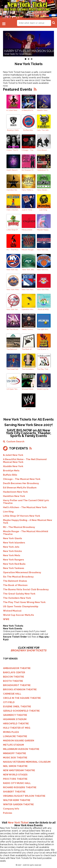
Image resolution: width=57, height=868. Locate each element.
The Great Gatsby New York (13, 369)
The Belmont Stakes (13, 349)
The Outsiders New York (28, 369)
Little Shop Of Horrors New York (13, 230)
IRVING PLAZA (11, 732)
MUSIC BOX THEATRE (15, 758)
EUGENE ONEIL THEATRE (17, 707)
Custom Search (14, 442)
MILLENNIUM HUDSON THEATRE (21, 749)
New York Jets (28, 270)
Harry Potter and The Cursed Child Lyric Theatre (28, 190)
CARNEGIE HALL (12, 694)
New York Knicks (43, 270)
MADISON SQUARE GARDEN (19, 741)
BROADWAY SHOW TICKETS (28, 650)
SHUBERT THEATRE (14, 792)
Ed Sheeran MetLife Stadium (28, 170)
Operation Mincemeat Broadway (28, 309)
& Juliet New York (13, 110)
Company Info (11, 809)
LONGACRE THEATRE (15, 736)
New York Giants (43, 250)
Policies (8, 813)
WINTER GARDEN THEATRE (18, 804)
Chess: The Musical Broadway (13, 150)
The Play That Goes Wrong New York (43, 369)
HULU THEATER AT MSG (17, 728)
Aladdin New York (43, 110)
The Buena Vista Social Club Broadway (43, 349)
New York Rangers (28, 289)
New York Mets (13, 289)
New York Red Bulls (43, 289)
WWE (28, 409)
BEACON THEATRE (14, 677)
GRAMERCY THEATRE (15, 715)
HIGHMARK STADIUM (15, 719)
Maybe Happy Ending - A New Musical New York (43, 230)
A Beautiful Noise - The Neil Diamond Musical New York (28, 110)
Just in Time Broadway (28, 210)
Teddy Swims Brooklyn (28, 329)
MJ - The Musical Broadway (13, 250)
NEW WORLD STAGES (15, 775)
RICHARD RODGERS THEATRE (20, 787)
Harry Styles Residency (43, 190)
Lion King (43, 210)
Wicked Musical (28, 389)
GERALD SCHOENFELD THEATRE (21, 711)
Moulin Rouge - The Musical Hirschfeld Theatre (28, 250)
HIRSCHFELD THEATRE (16, 724)
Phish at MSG (43, 309)
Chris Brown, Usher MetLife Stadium (43, 150)
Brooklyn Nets (13, 130)
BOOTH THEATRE (13, 681)
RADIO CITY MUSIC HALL (17, 783)
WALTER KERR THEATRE (17, 800)
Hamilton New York (13, 190)
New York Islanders (13, 270)
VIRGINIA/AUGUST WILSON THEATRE (24, 796)
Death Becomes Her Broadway (13, 170)
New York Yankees (13, 309)
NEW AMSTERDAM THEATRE (19, 770)
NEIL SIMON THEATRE (15, 766)
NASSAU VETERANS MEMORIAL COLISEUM (27, 762)
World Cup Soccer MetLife (43, 389)
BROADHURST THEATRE (17, 685)
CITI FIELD (9, 702)
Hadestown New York (43, 170)
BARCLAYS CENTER (14, 672)
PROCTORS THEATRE (15, 779)
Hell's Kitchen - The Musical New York (13, 210)
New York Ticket (18, 823)
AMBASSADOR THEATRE (17, 668)
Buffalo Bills (28, 130)
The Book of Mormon (28, 349)
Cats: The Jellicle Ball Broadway (43, 130)
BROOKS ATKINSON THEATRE (20, 690)
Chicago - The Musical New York (28, 150)
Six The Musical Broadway (13, 329)
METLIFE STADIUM (13, 745)
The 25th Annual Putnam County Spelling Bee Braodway (43, 329)
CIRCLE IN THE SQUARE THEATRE (22, 698)
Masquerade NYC (28, 230)
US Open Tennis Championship (13, 389)
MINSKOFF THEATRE (15, 753)
